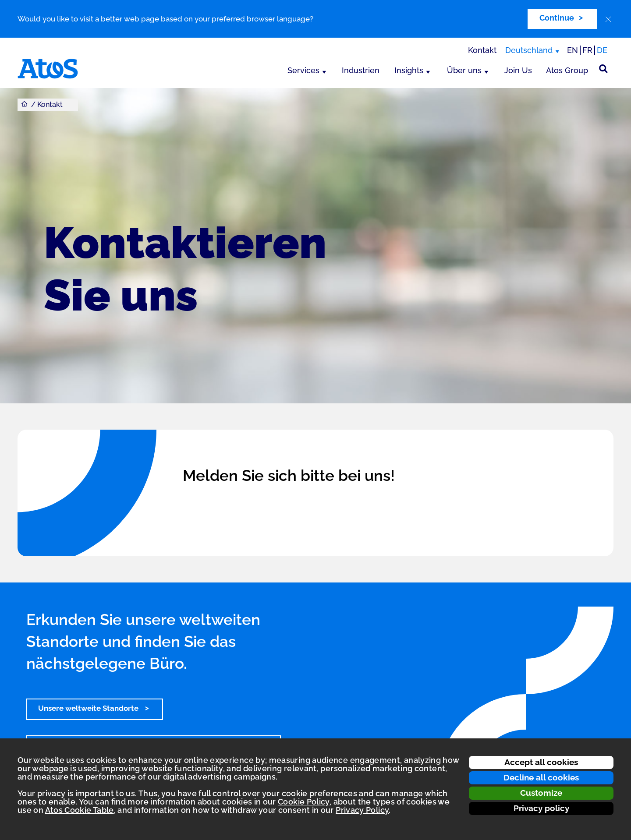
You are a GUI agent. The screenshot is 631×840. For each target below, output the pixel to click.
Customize (541, 793)
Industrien (361, 70)
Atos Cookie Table (80, 810)
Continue (557, 18)
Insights (409, 70)
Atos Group (567, 70)
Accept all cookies (541, 762)
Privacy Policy (362, 810)
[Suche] (603, 69)
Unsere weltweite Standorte (89, 708)
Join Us (518, 70)
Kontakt (482, 50)
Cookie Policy (304, 802)
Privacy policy (541, 808)
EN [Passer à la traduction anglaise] (573, 50)
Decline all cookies (541, 777)
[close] (608, 19)
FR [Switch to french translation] (587, 50)
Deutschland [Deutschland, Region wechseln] (529, 50)
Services (303, 70)
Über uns (464, 70)
